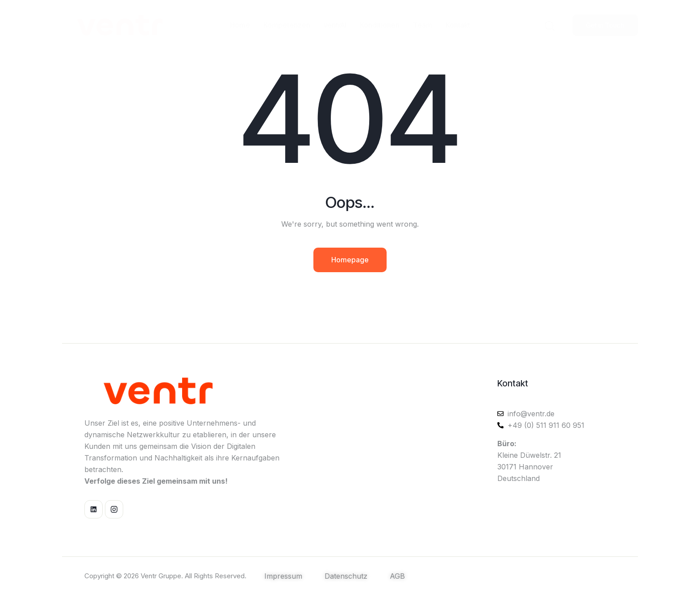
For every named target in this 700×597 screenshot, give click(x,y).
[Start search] (550, 25)
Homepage (350, 260)
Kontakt (513, 383)
